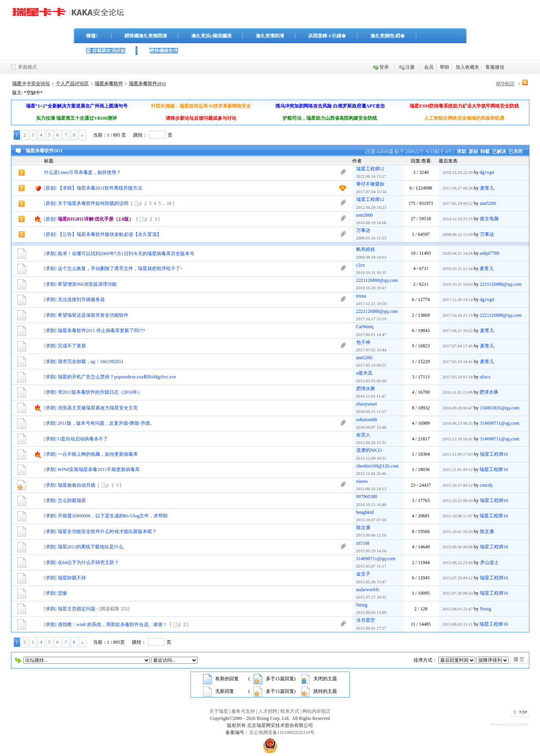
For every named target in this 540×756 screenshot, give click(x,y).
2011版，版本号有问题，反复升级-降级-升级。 (106, 423)
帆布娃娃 (366, 249)
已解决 (499, 152)
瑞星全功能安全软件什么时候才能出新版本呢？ (107, 531)
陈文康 (363, 528)
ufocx (485, 377)
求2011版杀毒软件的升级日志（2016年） (100, 392)
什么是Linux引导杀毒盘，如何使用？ (83, 172)
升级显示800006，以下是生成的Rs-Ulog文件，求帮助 (113, 516)
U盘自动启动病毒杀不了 (83, 439)
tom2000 (365, 215)
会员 (429, 67)
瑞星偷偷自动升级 (77, 485)
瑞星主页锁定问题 (77, 609)
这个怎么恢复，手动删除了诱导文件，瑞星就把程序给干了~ (120, 268)
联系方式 (290, 711)
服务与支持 (243, 711)
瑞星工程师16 (494, 454)
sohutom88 (367, 420)
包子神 (363, 342)
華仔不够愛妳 (370, 184)
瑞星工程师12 (370, 169)
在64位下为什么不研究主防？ (88, 562)
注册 (410, 67)
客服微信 (495, 67)
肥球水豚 (366, 389)
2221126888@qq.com (377, 280)
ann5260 (488, 203)
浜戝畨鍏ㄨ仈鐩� (327, 36)
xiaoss (362, 481)
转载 (485, 152)
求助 (461, 152)
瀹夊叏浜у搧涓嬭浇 (211, 36)
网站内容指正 (317, 711)
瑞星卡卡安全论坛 (31, 84)
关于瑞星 (219, 711)
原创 (473, 152)
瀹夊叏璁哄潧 (270, 36)
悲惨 (62, 593)
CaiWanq (365, 327)
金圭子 (363, 574)
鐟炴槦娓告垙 (164, 51)
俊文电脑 (489, 219)
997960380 (367, 497)
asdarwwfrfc (368, 590)
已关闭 (516, 152)
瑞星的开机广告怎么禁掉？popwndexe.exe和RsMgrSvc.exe (117, 377)
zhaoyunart (367, 404)
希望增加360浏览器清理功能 (87, 284)
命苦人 (363, 435)
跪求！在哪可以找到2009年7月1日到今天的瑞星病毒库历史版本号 (126, 254)
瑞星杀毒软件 (109, 84)
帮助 (445, 67)
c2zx (361, 265)
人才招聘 (268, 711)
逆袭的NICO (369, 450)
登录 (384, 67)
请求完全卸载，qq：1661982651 (91, 362)
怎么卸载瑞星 (72, 500)
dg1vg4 (487, 172)
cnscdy (486, 485)
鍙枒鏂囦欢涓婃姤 (106, 51)
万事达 (363, 230)
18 (169, 203)
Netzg (362, 605)
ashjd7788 (490, 253)
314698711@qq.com (500, 423)
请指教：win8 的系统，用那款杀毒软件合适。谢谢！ (113, 625)
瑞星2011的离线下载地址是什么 (91, 547)
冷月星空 (366, 620)
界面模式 (27, 67)
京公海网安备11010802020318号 (282, 732)
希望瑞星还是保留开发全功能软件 (93, 315)
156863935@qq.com (500, 408)
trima (361, 296)
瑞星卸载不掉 (72, 578)
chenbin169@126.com (378, 466)
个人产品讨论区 (72, 84)
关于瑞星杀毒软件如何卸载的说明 (93, 203)
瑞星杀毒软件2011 (147, 84)
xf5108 (363, 543)
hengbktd (365, 512)
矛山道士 (489, 562)
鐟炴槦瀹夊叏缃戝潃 (146, 36)
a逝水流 (364, 373)
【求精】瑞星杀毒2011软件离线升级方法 (100, 188)
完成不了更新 (72, 346)
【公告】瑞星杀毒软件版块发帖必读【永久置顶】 (110, 234)
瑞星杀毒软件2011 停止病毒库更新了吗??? (102, 331)
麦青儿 (487, 188)
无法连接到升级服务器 (81, 299)
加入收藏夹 (467, 67)
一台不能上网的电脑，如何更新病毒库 (98, 454)
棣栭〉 (93, 36)
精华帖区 (505, 84)
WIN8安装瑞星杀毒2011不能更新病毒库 (99, 469)
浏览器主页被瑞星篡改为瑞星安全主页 (98, 408)
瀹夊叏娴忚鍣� (388, 36)
